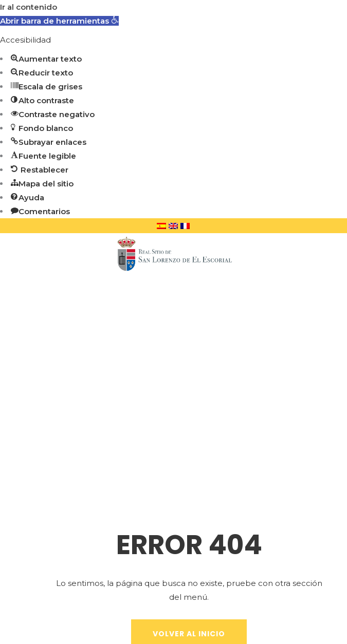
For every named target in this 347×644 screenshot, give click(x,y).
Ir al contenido (29, 7)
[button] (59, 21)
